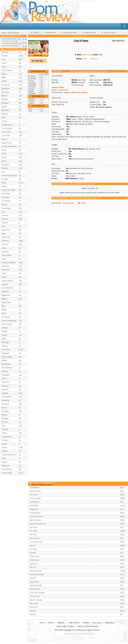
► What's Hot (50, 33)
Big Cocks (6, 92)
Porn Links (97, 623)
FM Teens (34, 527)
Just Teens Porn (36, 542)
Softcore (5, 393)
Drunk (4, 150)
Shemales (6, 375)
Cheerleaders (7, 125)
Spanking (5, 400)
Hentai (4, 248)
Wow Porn (34, 607)
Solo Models (6, 397)
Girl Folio (33, 535)
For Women (6, 201)
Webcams (6, 466)
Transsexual (6, 437)
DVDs (4, 154)
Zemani (33, 611)
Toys (3, 426)
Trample (5, 429)
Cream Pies (6, 132)
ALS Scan (34, 495)
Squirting (5, 411)
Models (86, 623)
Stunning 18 (34, 589)
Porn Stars (6, 350)
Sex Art (33, 567)
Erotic (4, 161)
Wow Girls (34, 603)
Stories (4, 415)
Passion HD (34, 556)
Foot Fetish (6, 194)
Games (4, 204)
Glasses (5, 223)
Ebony (4, 157)
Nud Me (33, 553)
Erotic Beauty (35, 513)
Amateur (5, 56)
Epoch (85, 92)
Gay (3, 212)
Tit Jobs (5, 422)
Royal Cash (63, 102)
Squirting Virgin (36, 585)
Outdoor (5, 328)
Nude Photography (9, 321)
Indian (4, 259)
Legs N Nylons (7, 281)
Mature (4, 299)
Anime (4, 63)
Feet (3, 172)
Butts (4, 117)
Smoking (5, 386)
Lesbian (5, 284)
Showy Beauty (35, 571)
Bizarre (4, 96)
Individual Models (8, 263)
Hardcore (5, 241)
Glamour (5, 219)
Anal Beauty (35, 502)
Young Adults (7, 473)
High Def (5, 252)
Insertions (5, 266)
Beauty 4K (34, 509)
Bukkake (5, 114)
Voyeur (4, 462)
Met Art (33, 546)
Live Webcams (7, 288)
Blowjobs (5, 103)
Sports (4, 408)
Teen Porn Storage (37, 593)
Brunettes (5, 110)
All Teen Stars (35, 491)
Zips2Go (33, 614)
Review (51, 623)
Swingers (5, 418)
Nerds (4, 313)
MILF (4, 306)
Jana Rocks (34, 538)
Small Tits (5, 382)
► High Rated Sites (69, 33)
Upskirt (4, 444)
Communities (7, 128)
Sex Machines (7, 368)
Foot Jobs (5, 197)
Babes (4, 74)
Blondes (5, 99)
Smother (5, 389)
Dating (4, 139)
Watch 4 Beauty (36, 600)
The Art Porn (35, 596)
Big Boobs (6, 88)
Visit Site (39, 61)
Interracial (5, 270)
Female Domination (9, 176)
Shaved (5, 371)
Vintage (5, 451)
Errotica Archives (36, 516)
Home (4, 33)
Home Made (6, 255)
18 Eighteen (34, 487)
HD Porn (94, 59)
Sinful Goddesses (37, 574)
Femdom (5, 179)
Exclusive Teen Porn (38, 524)
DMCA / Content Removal (88, 626)
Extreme (5, 168)
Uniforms (5, 440)
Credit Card (63, 90)
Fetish (4, 183)
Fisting (4, 186)
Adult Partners (74, 623)
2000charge (76, 92)
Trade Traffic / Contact (65, 626)
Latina (4, 277)
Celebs (4, 121)
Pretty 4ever (35, 560)
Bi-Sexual (5, 85)
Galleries (61, 623)
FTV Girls (34, 531)
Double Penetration (9, 146)
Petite (4, 339)
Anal (85, 59)
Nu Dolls (33, 549)
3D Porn (5, 52)
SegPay (67, 92)
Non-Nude (6, 317)
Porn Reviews (14, 33)
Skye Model (34, 582)
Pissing (4, 346)
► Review (35, 33)
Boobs (4, 107)
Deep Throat (7, 143)
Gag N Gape (81, 41)
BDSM (4, 81)
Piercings (5, 342)
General (5, 215)
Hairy (4, 234)
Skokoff (33, 578)
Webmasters (110, 623)
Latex (4, 273)
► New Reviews (89, 33)
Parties (4, 335)
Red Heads (6, 364)
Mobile (4, 310)
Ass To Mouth (7, 70)
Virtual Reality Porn (9, 455)
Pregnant (5, 353)
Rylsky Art (34, 564)
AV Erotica (34, 506)
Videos (4, 448)
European (5, 165)
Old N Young (7, 324)
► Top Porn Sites (109, 33)
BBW (4, 78)
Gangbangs (6, 208)
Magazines (6, 295)
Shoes (4, 379)
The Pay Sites (68, 203)
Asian (4, 67)
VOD (4, 458)
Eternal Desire (35, 520)
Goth (4, 226)
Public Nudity (7, 357)
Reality (4, 360)
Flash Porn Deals (8, 190)
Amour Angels (35, 498)
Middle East (6, 302)
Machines (5, 291)
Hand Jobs (6, 237)
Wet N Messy (7, 469)
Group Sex (6, 230)
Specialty (5, 404)
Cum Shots (6, 136)
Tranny (4, 433)
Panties (5, 331)
